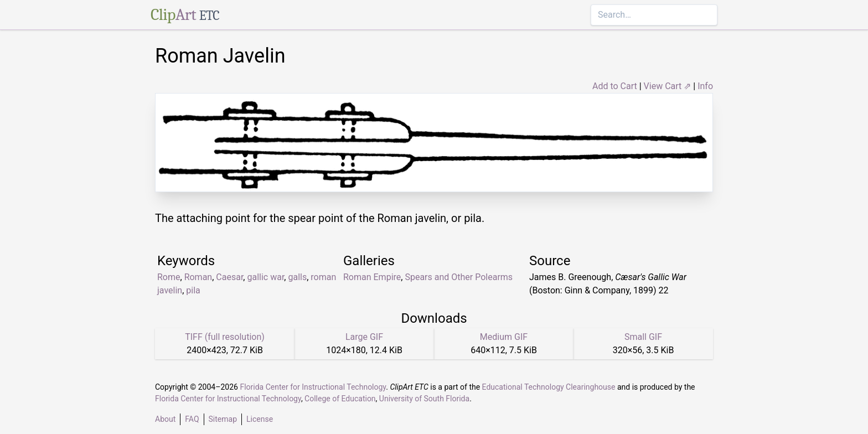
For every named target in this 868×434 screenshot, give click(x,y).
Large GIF (364, 337)
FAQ (192, 419)
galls (297, 277)
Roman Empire (372, 277)
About (165, 419)
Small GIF (643, 337)
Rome (169, 277)
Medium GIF (504, 337)
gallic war (265, 277)
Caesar (229, 277)
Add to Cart (615, 86)
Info (705, 86)
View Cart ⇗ (668, 86)
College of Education (340, 399)
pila (193, 290)
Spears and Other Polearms (459, 277)
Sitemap (223, 419)
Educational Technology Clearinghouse (549, 387)
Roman (198, 277)
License (260, 419)
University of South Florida (424, 399)
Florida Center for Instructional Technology (313, 387)
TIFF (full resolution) (225, 337)
